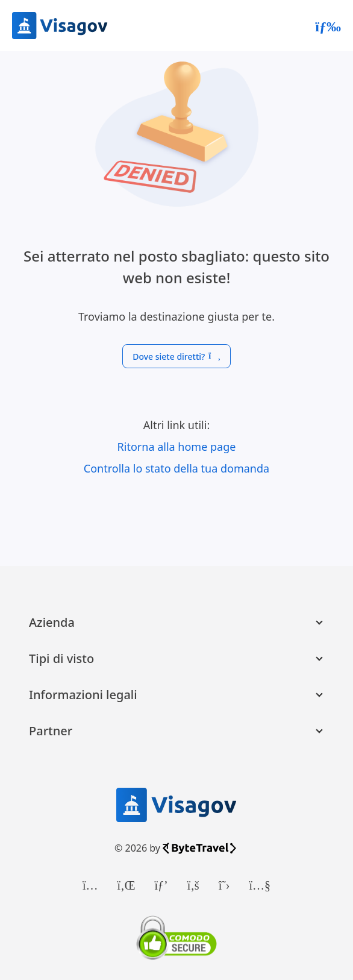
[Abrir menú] (328, 26)
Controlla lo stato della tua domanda (176, 468)
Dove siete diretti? (176, 357)
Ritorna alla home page (177, 447)
